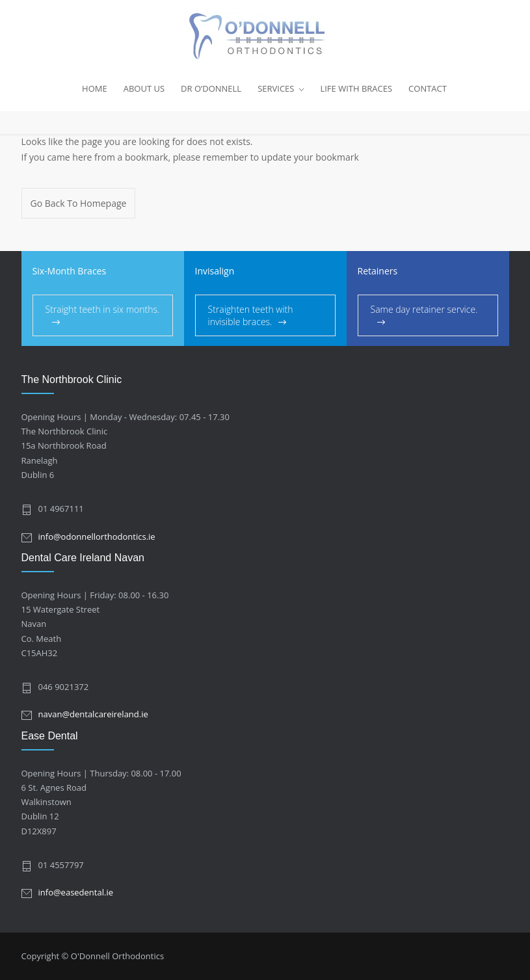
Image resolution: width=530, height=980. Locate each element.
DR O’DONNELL (211, 88)
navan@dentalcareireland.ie (93, 714)
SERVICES (276, 88)
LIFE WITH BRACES (356, 88)
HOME (95, 88)
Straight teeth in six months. (103, 309)
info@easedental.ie (76, 892)
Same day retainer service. (424, 309)
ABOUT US (144, 88)
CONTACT (428, 88)
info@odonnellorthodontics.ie (97, 536)
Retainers (378, 271)
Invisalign (215, 271)
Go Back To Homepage (79, 203)
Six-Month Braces (70, 271)
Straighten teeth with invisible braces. (251, 315)
